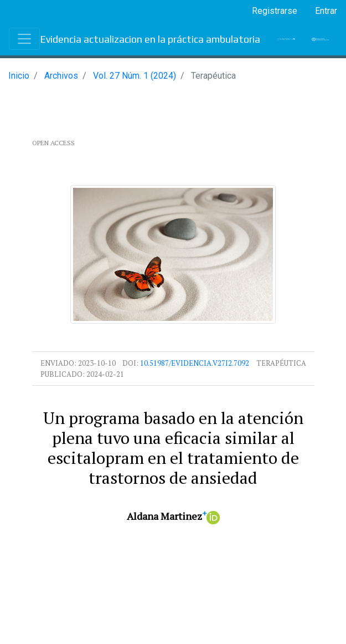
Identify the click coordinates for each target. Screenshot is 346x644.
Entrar (326, 11)
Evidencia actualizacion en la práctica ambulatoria (150, 39)
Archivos (61, 76)
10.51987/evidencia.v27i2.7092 (195, 363)
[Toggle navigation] (24, 39)
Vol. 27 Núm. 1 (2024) (135, 76)
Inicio (19, 76)
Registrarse (275, 11)
